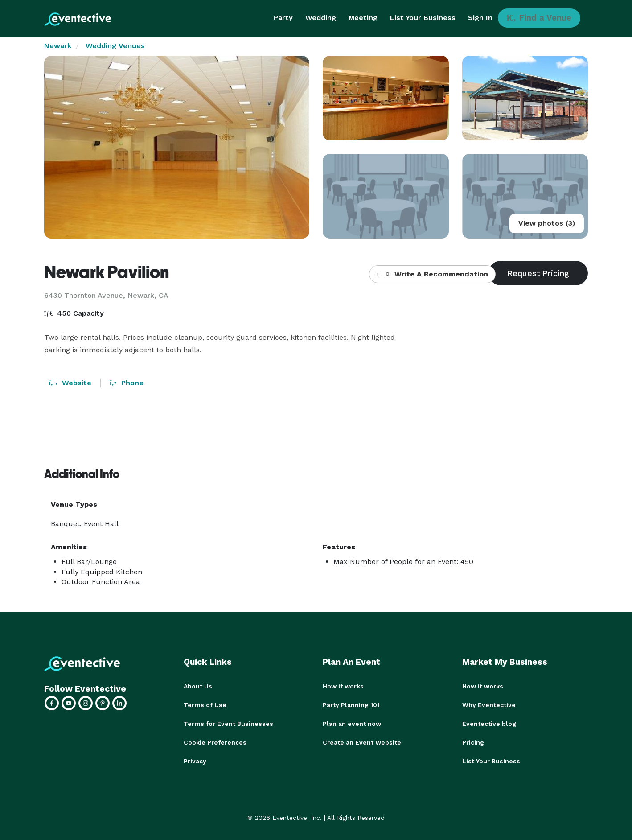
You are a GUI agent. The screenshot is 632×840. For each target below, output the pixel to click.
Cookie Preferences (215, 742)
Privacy (195, 761)
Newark (58, 46)
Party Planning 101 (351, 705)
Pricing (473, 742)
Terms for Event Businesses (228, 724)
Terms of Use (205, 705)
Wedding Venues (115, 46)
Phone (127, 383)
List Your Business (423, 18)
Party (283, 18)
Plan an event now (352, 724)
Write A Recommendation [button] (432, 274)
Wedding (321, 18)
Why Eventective (489, 705)
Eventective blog (489, 724)
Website (70, 383)
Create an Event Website (362, 742)
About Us (198, 686)
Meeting (363, 18)
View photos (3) (547, 223)
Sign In (480, 18)
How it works (343, 686)
